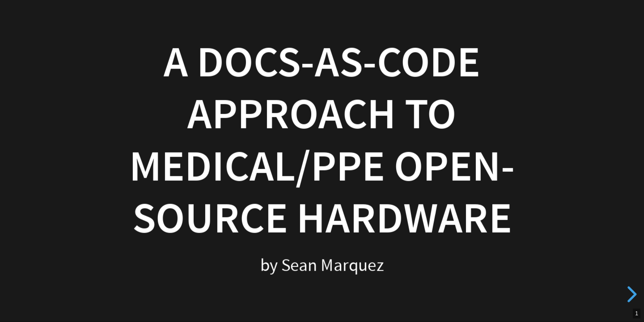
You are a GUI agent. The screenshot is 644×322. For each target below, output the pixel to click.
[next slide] (631, 294)
